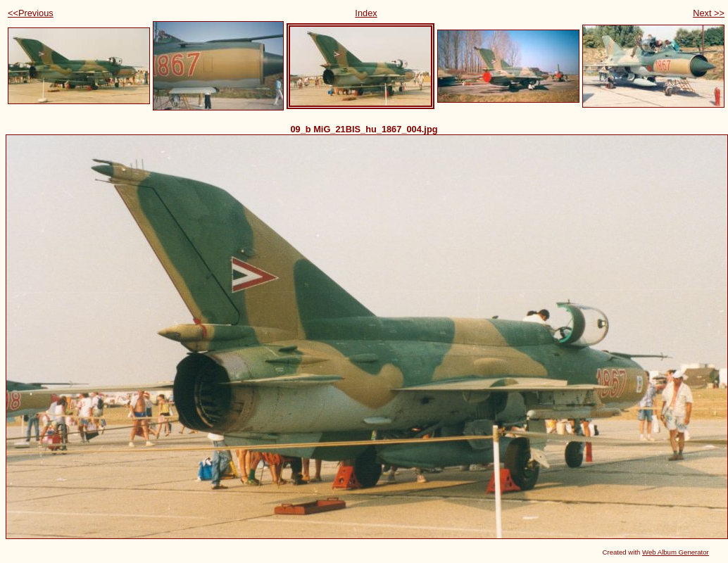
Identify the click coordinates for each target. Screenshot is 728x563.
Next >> (709, 13)
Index (366, 13)
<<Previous (31, 13)
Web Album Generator (676, 552)
